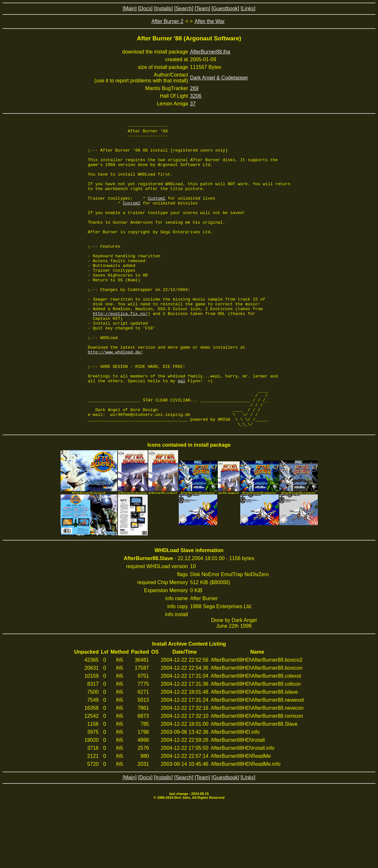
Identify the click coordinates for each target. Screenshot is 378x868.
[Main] (130, 8)
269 (194, 88)
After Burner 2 (168, 21)
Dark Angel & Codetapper (219, 78)
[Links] (248, 8)
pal (181, 433)
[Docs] (145, 8)
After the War (210, 21)
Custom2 (131, 219)
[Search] (184, 8)
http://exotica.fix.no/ (120, 352)
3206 (196, 96)
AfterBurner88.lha (210, 52)
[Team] (202, 8)
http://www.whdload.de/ (115, 398)
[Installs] (164, 8)
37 (193, 104)
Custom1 (156, 213)
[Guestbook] (225, 8)
